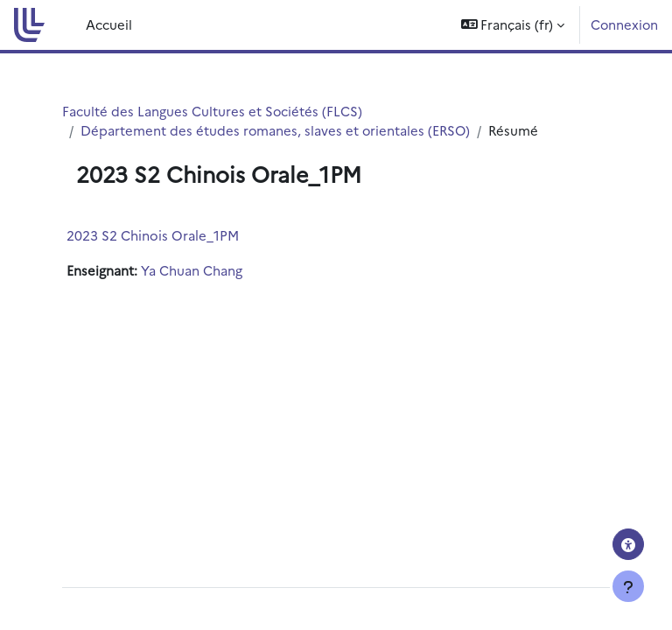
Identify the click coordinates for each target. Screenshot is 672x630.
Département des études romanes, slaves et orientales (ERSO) (275, 130)
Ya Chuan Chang (192, 270)
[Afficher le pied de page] (628, 586)
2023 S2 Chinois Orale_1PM (153, 235)
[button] (513, 25)
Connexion (624, 24)
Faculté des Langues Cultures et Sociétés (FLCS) (212, 111)
